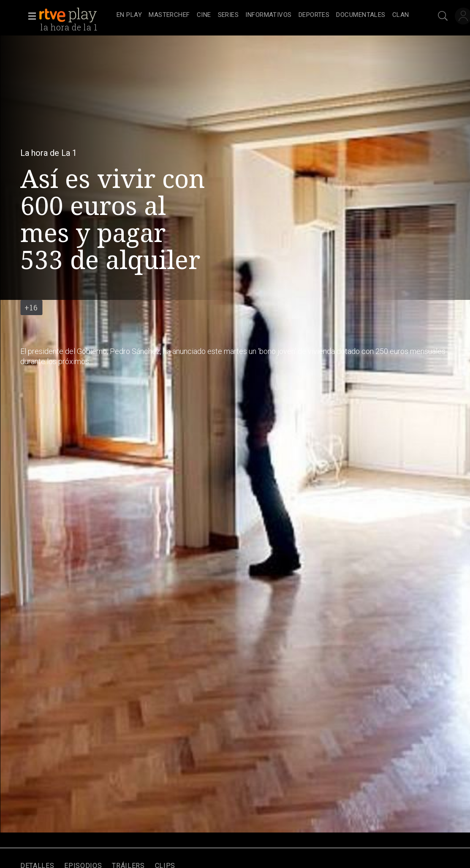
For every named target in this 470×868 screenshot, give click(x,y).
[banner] (76, 15)
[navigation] (263, 15)
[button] (30, 16)
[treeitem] (129, 15)
